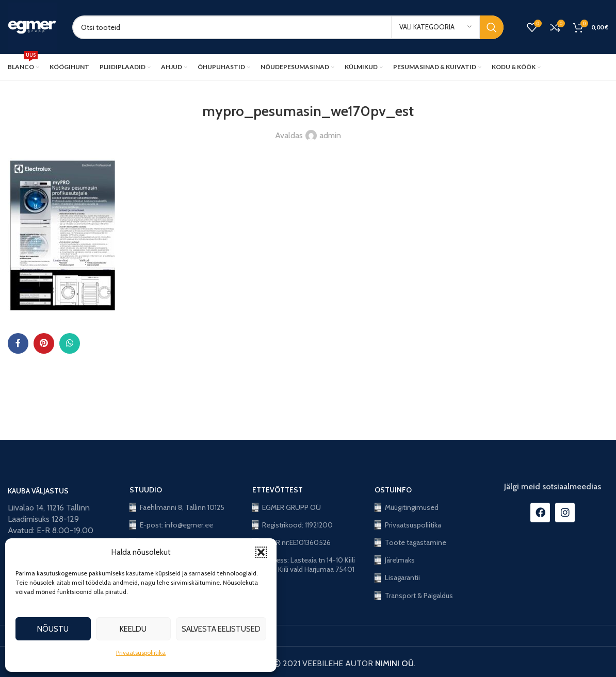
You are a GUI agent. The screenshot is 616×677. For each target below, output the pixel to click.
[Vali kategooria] (435, 27)
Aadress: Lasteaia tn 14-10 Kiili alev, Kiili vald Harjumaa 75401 (304, 565)
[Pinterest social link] (44, 343)
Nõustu (53, 629)
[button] (261, 552)
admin (330, 135)
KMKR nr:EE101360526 (292, 542)
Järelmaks (395, 560)
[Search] (288, 27)
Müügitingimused (407, 507)
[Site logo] (32, 26)
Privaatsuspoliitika (141, 653)
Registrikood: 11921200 (293, 525)
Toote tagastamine (410, 542)
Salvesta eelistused (221, 629)
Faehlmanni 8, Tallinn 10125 (177, 507)
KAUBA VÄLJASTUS (38, 491)
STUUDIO (146, 490)
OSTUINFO (393, 490)
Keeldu (133, 629)
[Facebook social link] (18, 343)
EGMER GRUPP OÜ (287, 507)
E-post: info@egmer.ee (171, 525)
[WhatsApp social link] (70, 343)
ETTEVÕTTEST (278, 490)
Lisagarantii (397, 577)
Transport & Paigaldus (414, 596)
